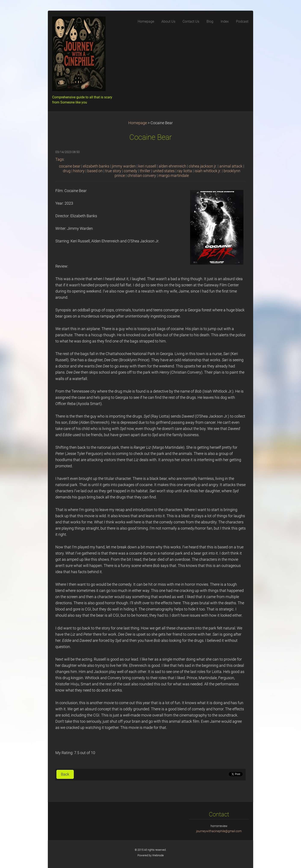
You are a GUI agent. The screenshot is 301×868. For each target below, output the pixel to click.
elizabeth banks (96, 166)
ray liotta (185, 171)
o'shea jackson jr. (203, 166)
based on (95, 171)
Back (65, 774)
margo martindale (174, 176)
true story (113, 171)
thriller (145, 171)
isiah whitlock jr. (208, 171)
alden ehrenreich (172, 166)
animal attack (231, 166)
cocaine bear (70, 166)
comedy (131, 171)
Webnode (158, 855)
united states (164, 171)
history (79, 171)
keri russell (147, 166)
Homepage (138, 123)
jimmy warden (124, 166)
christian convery (142, 176)
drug (67, 171)
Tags (60, 159)
